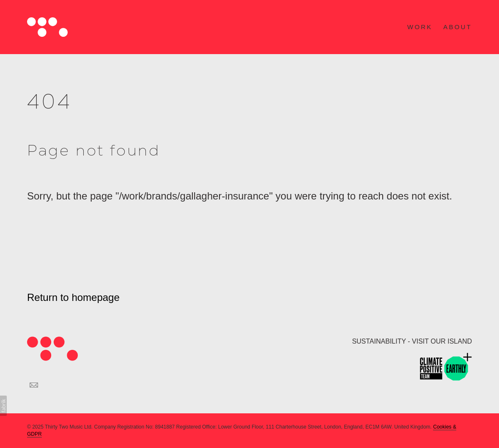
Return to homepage (73, 297)
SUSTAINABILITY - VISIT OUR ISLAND (412, 341)
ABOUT (458, 27)
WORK (420, 27)
